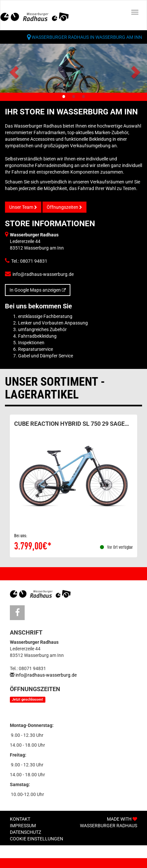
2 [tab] (74, 97)
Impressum (23, 826)
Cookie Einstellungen (37, 839)
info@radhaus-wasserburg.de (43, 274)
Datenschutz (25, 832)
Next (133, 72)
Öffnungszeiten (64, 207)
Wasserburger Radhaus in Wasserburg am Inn (87, 37)
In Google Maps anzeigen (38, 290)
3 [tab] (84, 97)
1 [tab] (64, 97)
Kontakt (20, 819)
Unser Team (23, 207)
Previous (15, 72)
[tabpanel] (73, 68)
